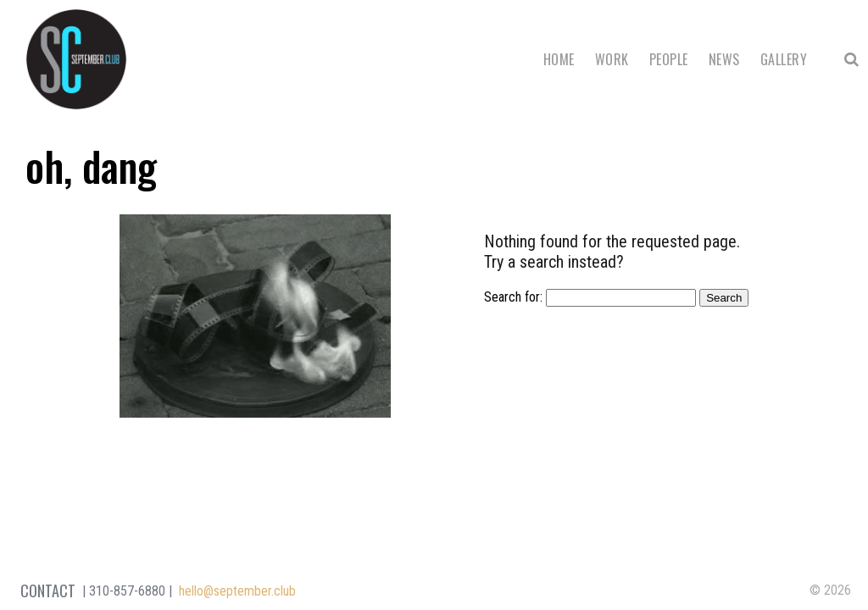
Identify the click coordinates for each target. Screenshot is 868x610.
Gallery (784, 59)
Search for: (513, 297)
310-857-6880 (127, 591)
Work (612, 59)
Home (559, 59)
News (724, 59)
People (669, 59)
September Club (76, 59)
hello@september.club (237, 591)
